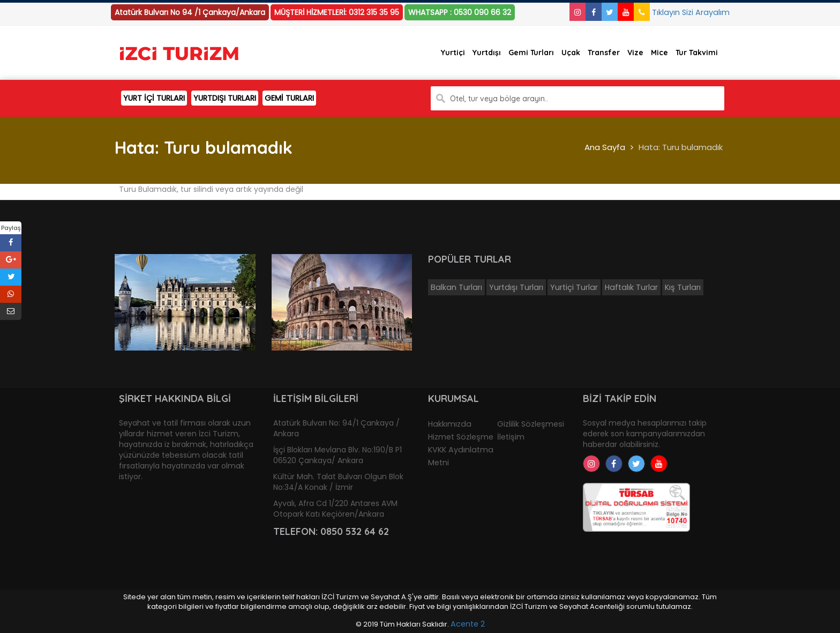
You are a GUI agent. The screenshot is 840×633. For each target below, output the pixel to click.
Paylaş (11, 228)
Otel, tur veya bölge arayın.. (499, 99)
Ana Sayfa (605, 147)
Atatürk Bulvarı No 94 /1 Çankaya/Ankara (190, 12)
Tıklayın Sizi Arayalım (682, 12)
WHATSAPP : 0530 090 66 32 (460, 12)
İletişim (511, 437)
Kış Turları (683, 287)
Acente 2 (468, 624)
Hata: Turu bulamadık (681, 147)
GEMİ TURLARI (289, 98)
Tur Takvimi (697, 53)
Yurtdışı (487, 53)
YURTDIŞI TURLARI (225, 98)
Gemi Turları (531, 53)
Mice (659, 53)
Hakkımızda (450, 424)
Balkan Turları (456, 287)
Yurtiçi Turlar (574, 287)
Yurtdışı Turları (516, 287)
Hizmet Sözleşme (461, 437)
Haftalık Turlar (631, 287)
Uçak (571, 53)
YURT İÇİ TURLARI (154, 98)
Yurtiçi (453, 53)
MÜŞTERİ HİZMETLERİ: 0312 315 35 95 (337, 12)
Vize (635, 53)
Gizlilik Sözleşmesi (531, 424)
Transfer (604, 53)
